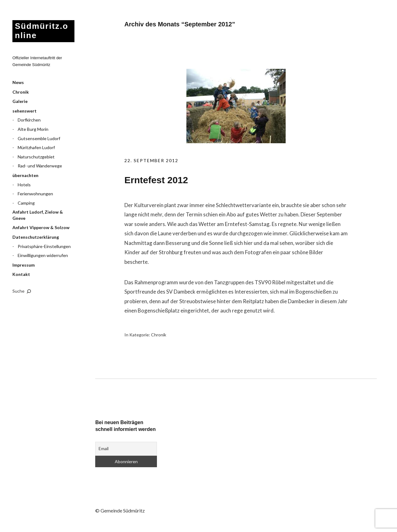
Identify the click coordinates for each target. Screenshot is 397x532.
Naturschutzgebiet (36, 157)
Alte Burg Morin (33, 129)
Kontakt (21, 274)
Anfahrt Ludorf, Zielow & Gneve (38, 215)
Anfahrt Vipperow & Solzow (41, 227)
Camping (26, 203)
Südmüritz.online (42, 31)
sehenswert (25, 111)
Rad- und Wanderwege (40, 166)
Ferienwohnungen (35, 194)
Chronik (21, 92)
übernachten (25, 175)
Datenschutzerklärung (36, 237)
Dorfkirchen (29, 120)
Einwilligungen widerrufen (43, 255)
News (18, 82)
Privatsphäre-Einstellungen (44, 246)
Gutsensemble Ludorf (39, 138)
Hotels (24, 185)
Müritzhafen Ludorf (36, 147)
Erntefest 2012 (156, 180)
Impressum (24, 265)
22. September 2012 (151, 160)
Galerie (20, 101)
